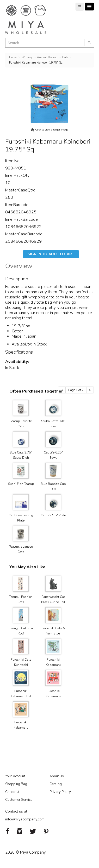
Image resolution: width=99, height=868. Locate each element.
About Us (57, 776)
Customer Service (19, 800)
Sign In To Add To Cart (51, 254)
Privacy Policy (60, 792)
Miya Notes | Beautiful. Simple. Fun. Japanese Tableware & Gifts (31, 20)
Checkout (12, 792)
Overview (19, 267)
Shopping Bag (16, 784)
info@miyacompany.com (25, 819)
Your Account (15, 776)
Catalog (56, 784)
